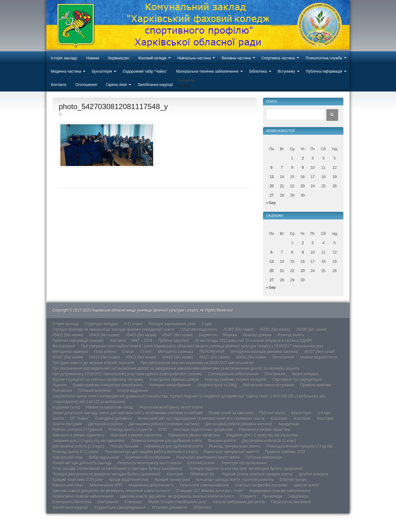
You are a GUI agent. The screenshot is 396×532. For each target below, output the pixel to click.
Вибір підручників (104, 458)
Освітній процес (294, 480)
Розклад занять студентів (130, 430)
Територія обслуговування (148, 458)
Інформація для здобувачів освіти (174, 446)
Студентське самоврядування (120, 508)
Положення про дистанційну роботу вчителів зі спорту (151, 452)
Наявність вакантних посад (110, 407)
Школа (58, 419)
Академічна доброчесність (151, 485)
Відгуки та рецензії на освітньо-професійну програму (98, 380)
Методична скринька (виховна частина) (264, 352)
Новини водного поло (319, 357)
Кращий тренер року (173, 480)
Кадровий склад (66, 407)
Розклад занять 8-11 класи (75, 452)
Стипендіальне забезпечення (233, 374)
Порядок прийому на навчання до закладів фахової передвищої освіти (113, 330)
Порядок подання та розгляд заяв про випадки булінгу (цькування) (246, 469)
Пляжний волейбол (95, 391)
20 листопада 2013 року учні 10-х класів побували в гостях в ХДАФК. (254, 341)
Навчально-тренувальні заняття (231, 452)
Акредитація (289, 424)
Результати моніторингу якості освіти (171, 407)
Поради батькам (125, 446)
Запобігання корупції (155, 85)
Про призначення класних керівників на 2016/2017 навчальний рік (197, 363)
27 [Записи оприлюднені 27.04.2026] (271, 195)
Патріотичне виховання (291, 502)
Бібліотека (258, 71)
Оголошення (86, 85)
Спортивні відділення (199, 330)
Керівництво (119, 58)
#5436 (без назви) (251, 357)
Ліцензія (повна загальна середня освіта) (257, 474)
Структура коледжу (102, 324)
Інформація (299, 496)
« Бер (271, 203)
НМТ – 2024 (142, 341)
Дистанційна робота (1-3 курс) (78, 446)
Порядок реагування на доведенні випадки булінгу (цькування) (107, 474)
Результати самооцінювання (205, 485)
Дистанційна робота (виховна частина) (239, 424)
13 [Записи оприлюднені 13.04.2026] (271, 177)
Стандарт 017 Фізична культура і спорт (210, 491)
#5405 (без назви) (141, 335)
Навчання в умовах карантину (265, 430)
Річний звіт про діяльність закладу (82, 463)
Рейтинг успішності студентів (77, 430)
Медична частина (66, 71)
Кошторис (279, 419)
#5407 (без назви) (178, 335)
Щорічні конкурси (314, 474)
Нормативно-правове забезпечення (280, 491)
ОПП (163, 430)
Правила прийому (316, 385)
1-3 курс (325, 413)
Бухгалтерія (102, 71)
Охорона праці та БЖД (217, 385)
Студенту (248, 496)
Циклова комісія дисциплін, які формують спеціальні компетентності (111, 491)
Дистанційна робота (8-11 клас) (269, 441)
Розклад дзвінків (257, 335)
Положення (62, 391)
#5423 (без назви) (141, 357)
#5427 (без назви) (214, 357)
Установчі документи (169, 508)
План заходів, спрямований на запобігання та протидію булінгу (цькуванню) (118, 469)
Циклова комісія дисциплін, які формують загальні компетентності (177, 496)
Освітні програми (67, 424)
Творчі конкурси (305, 374)
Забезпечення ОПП (106, 485)
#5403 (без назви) (104, 335)
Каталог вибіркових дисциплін (239, 502)
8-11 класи (133, 324)
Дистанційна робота (105, 424)
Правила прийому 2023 (285, 452)
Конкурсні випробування (170, 385)
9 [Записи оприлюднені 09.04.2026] (303, 168)
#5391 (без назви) (275, 330)
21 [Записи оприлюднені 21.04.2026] (282, 186)
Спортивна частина (278, 58)
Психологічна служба (324, 58)
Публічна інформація (324, 71)
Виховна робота (222, 441)
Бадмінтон (208, 335)
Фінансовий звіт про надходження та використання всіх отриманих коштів (201, 419)
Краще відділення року (129, 480)
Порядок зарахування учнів (172, 324)
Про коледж (273, 496)
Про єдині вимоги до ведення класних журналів (93, 363)
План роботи (105, 352)
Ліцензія (60, 385)
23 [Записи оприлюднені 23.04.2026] (303, 186)
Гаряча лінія (116, 85)
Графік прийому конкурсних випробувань (108, 385)
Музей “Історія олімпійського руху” (178, 502)
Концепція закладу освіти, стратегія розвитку (235, 480)
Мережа (230, 335)
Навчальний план (68, 458)
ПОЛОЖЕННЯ (212, 352)
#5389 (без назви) (239, 330)
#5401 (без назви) (68, 335)
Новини (93, 58)
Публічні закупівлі (174, 341)
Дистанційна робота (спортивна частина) (164, 424)
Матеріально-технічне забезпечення (207, 71)
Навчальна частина (194, 58)
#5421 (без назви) (104, 357)
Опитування (275, 374)
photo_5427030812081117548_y (113, 106)
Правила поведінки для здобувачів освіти (166, 441)
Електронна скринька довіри (174, 380)
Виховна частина (236, 58)
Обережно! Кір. (203, 474)
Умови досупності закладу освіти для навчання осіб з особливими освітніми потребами (128, 413)
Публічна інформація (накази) (78, 341)
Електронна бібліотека (72, 502)
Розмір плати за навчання (231, 413)
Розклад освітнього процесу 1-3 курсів (299, 446)
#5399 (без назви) (312, 330)
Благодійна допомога (114, 419)
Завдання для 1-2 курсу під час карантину (262, 435)
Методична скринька (70, 352)
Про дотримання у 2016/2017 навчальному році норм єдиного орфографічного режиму (127, 374)
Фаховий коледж (153, 58)
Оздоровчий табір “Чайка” (145, 71)
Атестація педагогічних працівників (203, 430)
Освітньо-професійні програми (261, 485)
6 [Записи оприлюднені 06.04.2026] (271, 168)
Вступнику (286, 71)
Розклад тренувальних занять (235, 446)
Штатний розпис (201, 463)
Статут (128, 352)
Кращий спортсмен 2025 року (78, 480)
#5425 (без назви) (178, 357)
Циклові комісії (307, 485)
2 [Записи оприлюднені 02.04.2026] (303, 158)
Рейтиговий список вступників (269, 385)
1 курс (207, 324)
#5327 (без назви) (320, 352)
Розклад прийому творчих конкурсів (236, 380)
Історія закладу (64, 58)
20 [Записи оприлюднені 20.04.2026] (271, 186)
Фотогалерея (64, 346)
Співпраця (133, 502)
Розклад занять (291, 335)
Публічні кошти (272, 413)
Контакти (59, 85)
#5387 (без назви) (68, 357)
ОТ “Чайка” (80, 419)
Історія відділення (133, 391)
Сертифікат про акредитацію (297, 380)
